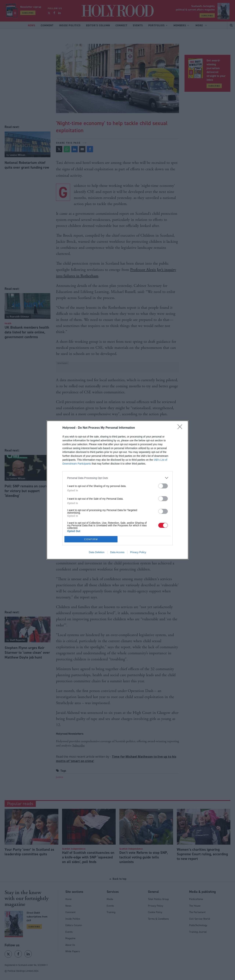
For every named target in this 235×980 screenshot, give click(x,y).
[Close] (181, 428)
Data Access (117, 552)
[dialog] (117, 490)
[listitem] (117, 478)
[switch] (163, 486)
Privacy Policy (138, 552)
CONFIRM (91, 539)
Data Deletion (97, 552)
